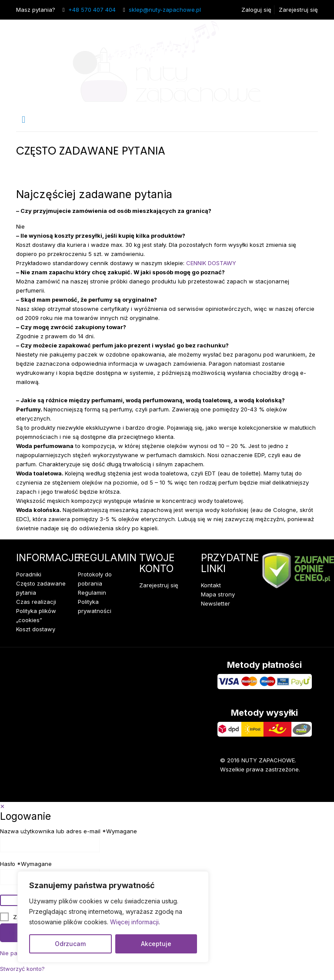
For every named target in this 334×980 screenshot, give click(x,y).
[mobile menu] (23, 119)
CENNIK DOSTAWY (211, 263)
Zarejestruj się (298, 10)
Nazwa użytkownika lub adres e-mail (68, 831)
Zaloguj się (256, 10)
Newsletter (215, 603)
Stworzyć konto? (22, 969)
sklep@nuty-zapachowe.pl (165, 10)
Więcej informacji (134, 922)
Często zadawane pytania (41, 588)
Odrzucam (70, 944)
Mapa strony (218, 594)
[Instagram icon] (297, 789)
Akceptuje (156, 944)
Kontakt (211, 585)
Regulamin (92, 593)
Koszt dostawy (36, 629)
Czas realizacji (36, 602)
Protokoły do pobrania (95, 579)
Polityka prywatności (95, 606)
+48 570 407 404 (92, 10)
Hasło (26, 864)
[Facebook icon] (271, 789)
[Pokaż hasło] (10, 900)
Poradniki (29, 574)
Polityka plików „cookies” (36, 615)
